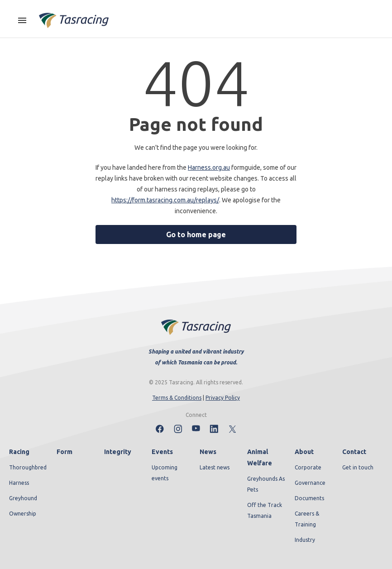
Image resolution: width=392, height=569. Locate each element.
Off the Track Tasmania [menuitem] (265, 510)
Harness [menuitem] (19, 483)
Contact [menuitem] (354, 452)
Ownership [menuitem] (23, 514)
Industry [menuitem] (305, 540)
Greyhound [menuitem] (23, 498)
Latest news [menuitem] (215, 467)
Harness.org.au (209, 167)
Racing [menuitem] (19, 452)
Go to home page (196, 234)
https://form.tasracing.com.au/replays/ (165, 200)
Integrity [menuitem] (118, 452)
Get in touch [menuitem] (358, 467)
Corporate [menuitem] (308, 467)
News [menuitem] (208, 452)
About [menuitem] (304, 452)
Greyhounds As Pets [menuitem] (266, 484)
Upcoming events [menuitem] (165, 473)
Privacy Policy (223, 398)
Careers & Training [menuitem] (307, 519)
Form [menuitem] (65, 452)
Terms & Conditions (177, 398)
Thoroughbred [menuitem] (28, 467)
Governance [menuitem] (310, 483)
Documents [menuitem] (309, 498)
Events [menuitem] (162, 452)
